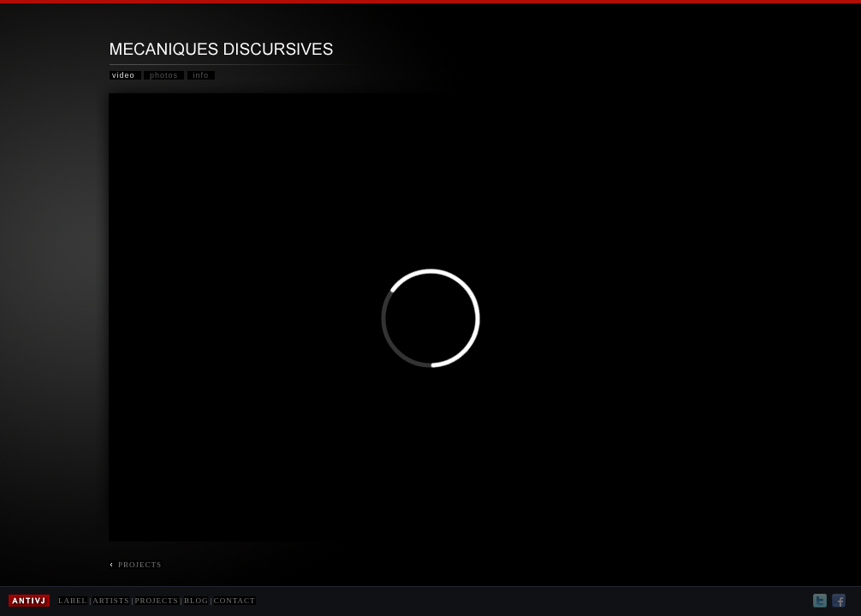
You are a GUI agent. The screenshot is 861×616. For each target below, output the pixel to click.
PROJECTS (136, 565)
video (124, 75)
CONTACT (235, 601)
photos (164, 75)
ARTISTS (111, 601)
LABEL (73, 601)
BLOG (196, 601)
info (202, 75)
